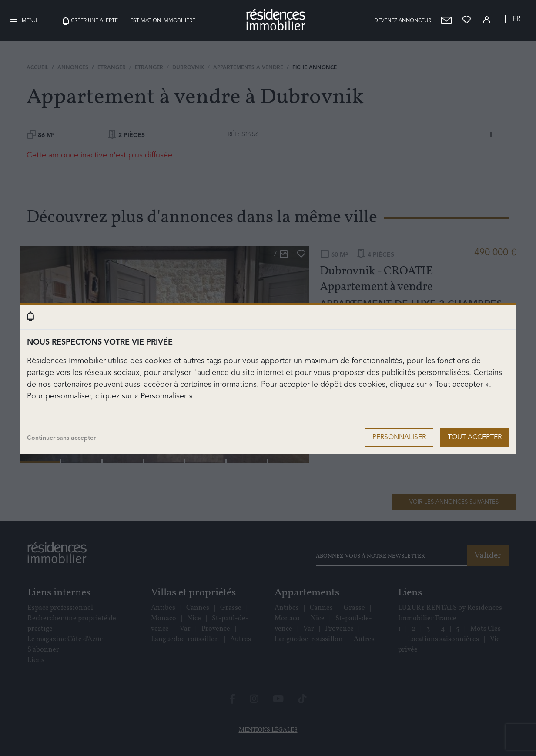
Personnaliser (399, 438)
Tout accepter (475, 438)
